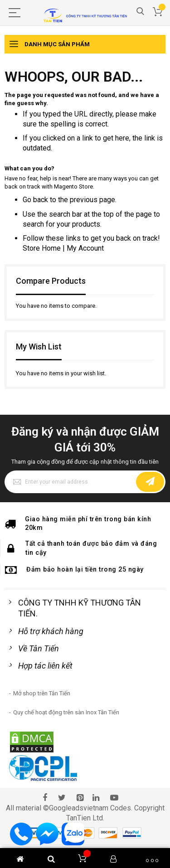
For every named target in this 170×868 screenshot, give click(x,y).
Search (140, 12)
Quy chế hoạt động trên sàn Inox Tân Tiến (66, 712)
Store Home (42, 248)
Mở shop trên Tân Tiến (42, 693)
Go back (35, 200)
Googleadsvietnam (79, 808)
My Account (85, 248)
